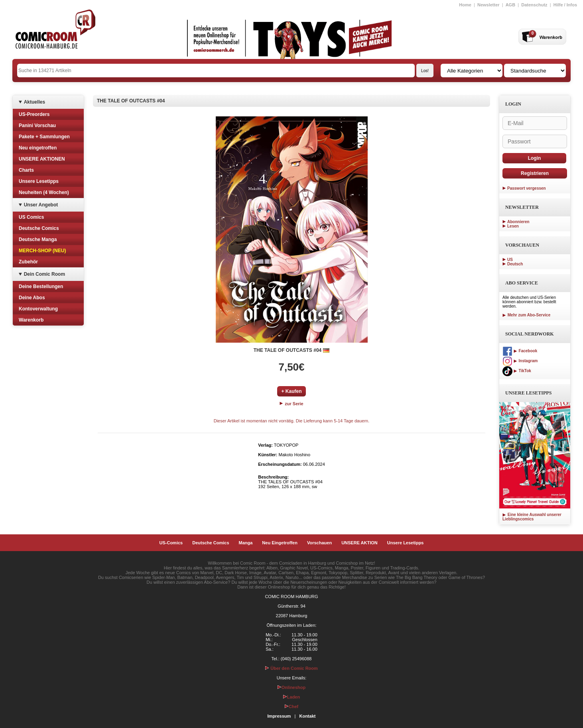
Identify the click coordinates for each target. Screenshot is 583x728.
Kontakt (307, 716)
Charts (26, 170)
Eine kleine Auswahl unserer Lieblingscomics (532, 517)
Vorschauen (319, 543)
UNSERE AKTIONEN (42, 159)
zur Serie (291, 404)
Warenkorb (31, 320)
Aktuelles (34, 102)
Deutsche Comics (39, 228)
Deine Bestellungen (41, 286)
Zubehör (28, 262)
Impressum (279, 716)
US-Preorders (34, 114)
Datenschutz (534, 5)
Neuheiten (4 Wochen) (44, 192)
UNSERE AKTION (359, 543)
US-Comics (171, 543)
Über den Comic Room (291, 668)
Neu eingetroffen (38, 148)
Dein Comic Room (44, 274)
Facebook (520, 351)
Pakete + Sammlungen (44, 137)
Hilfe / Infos (565, 5)
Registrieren (535, 173)
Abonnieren (518, 222)
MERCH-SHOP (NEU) (42, 251)
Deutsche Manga (38, 239)
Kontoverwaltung (38, 309)
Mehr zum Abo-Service (526, 315)
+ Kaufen (291, 391)
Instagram (520, 361)
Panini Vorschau (37, 126)
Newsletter (488, 5)
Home (465, 5)
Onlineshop (292, 687)
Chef (291, 706)
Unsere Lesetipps (39, 181)
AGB (510, 5)
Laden (291, 697)
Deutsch (515, 264)
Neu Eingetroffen (280, 543)
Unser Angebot (41, 205)
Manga (246, 543)
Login (535, 158)
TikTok (517, 371)
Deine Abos (32, 298)
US (510, 260)
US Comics (31, 217)
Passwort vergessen (527, 188)
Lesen (513, 226)
